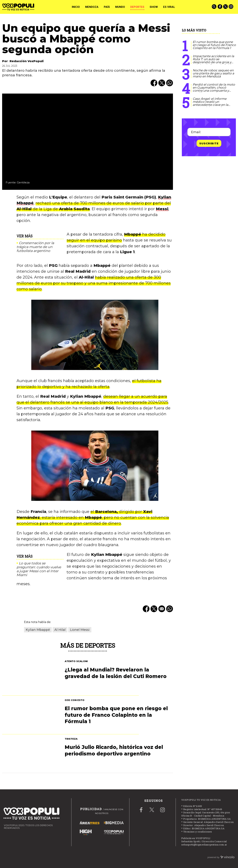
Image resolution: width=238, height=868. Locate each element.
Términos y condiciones (198, 832)
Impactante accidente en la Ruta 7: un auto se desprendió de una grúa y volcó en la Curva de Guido (213, 61)
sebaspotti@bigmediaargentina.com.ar (204, 845)
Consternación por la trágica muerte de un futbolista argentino (35, 247)
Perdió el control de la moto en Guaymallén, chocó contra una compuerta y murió (214, 89)
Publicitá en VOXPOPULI (196, 838)
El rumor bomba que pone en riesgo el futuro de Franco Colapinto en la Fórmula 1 (214, 45)
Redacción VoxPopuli (27, 61)
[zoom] (88, 142)
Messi (162, 209)
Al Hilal (60, 630)
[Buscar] (214, 7)
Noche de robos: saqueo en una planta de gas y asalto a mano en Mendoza (213, 73)
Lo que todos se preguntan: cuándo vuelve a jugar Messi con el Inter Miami (39, 569)
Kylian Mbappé (38, 630)
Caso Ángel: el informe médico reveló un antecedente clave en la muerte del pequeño (210, 103)
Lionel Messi (80, 630)
